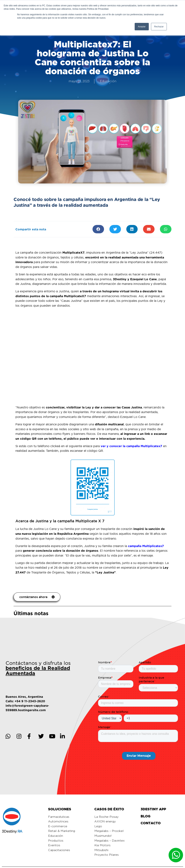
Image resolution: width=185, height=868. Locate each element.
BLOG (146, 816)
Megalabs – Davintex (109, 841)
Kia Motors (102, 845)
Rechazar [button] (159, 27)
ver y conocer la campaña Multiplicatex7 (131, 446)
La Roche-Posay (106, 817)
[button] (37, 597)
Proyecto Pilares (107, 855)
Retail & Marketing (62, 831)
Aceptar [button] (142, 27)
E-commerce (58, 826)
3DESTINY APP (153, 809)
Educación (108, 81)
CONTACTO (151, 823)
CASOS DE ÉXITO (109, 809)
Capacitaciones (59, 850)
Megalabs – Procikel (109, 831)
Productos (56, 841)
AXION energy (105, 821)
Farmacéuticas (59, 817)
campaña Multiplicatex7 (146, 546)
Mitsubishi (101, 850)
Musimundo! (103, 836)
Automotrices (58, 821)
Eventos (54, 845)
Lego (98, 826)
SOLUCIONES (60, 809)
